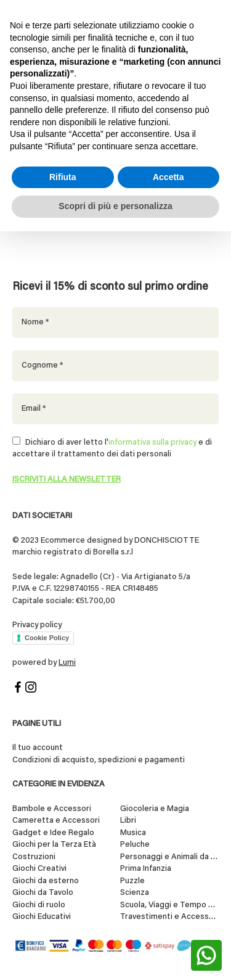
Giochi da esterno (46, 881)
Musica (133, 833)
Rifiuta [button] (63, 177)
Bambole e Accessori (52, 809)
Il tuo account (38, 748)
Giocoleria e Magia (155, 809)
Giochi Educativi (42, 917)
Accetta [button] (168, 177)
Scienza (135, 893)
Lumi (67, 663)
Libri (128, 821)
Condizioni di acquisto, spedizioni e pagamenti (99, 760)
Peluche (135, 845)
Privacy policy (37, 625)
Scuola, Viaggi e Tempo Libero (169, 905)
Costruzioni (34, 857)
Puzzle (132, 881)
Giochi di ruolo (39, 905)
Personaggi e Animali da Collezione (169, 857)
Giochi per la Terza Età (54, 845)
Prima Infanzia (146, 869)
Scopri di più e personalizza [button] (115, 206)
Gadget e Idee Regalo (53, 833)
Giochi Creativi (39, 869)
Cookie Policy (47, 638)
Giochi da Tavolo (43, 893)
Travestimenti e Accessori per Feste (169, 917)
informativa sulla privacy (152, 443)
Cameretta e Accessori (56, 821)
